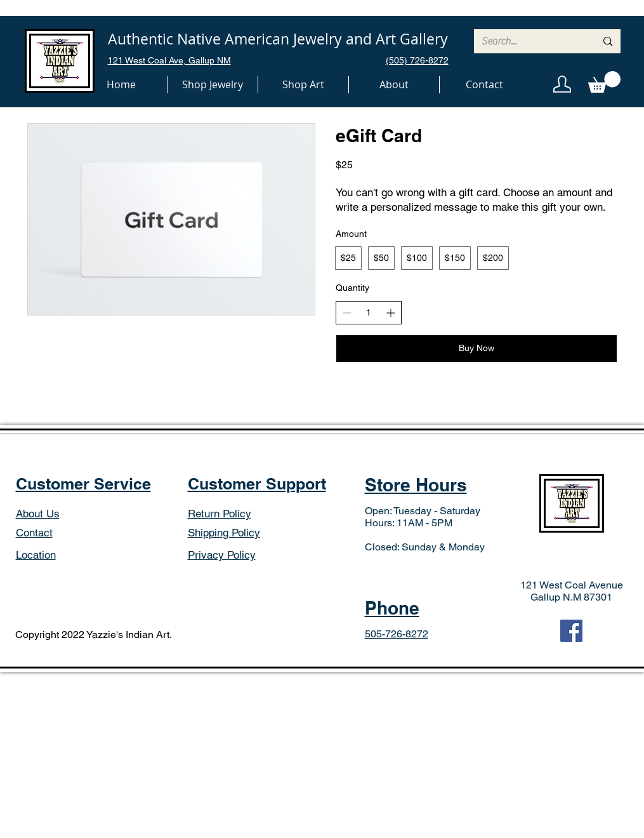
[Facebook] (571, 631)
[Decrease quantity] (347, 313)
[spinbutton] (369, 313)
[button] (213, 85)
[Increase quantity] (391, 313)
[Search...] (529, 41)
